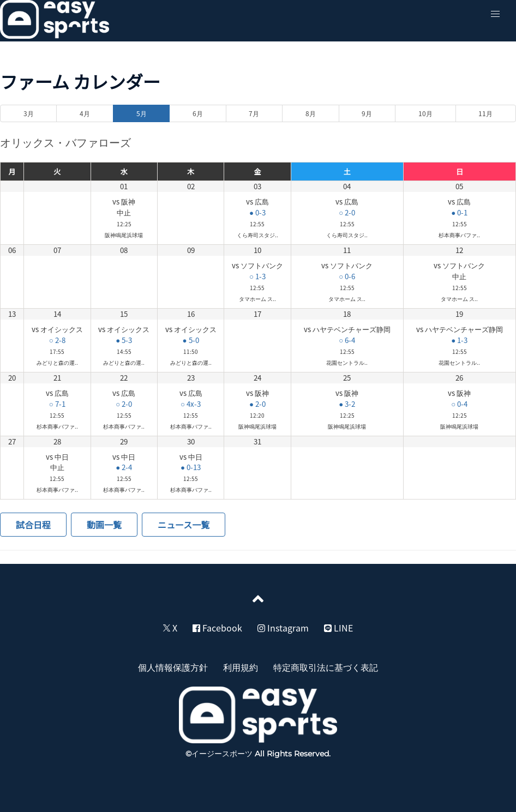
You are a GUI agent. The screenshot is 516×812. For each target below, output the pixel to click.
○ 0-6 (347, 276)
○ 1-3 (257, 276)
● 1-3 (459, 340)
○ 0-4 (459, 404)
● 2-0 (257, 404)
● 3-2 (347, 404)
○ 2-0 (347, 212)
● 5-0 (191, 340)
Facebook (217, 628)
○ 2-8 (57, 340)
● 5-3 (124, 340)
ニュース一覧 (184, 525)
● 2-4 (124, 467)
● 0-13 (191, 467)
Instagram (283, 628)
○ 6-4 (347, 340)
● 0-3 (257, 212)
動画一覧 (104, 525)
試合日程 (33, 525)
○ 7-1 (57, 404)
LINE (338, 628)
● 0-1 (459, 212)
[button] (495, 14)
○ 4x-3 (191, 404)
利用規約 (241, 667)
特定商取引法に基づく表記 (326, 667)
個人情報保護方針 (173, 667)
